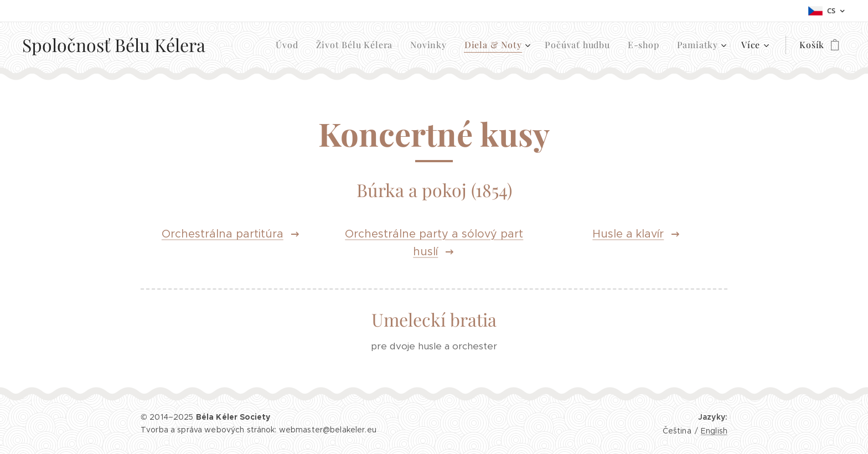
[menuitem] (290, 45)
